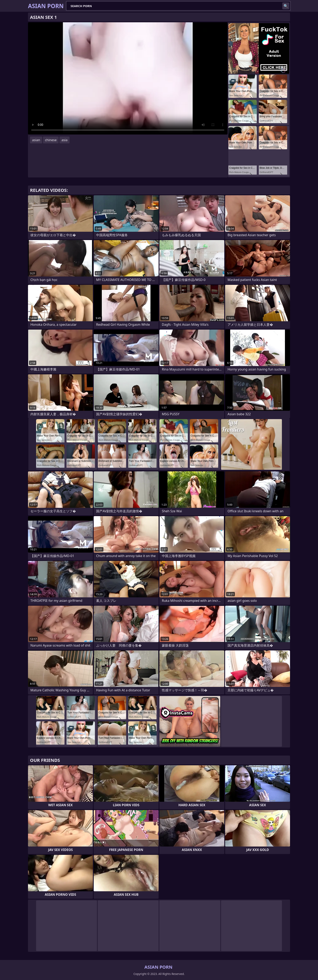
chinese (51, 140)
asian (36, 140)
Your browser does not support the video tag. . (128, 78)
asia (64, 140)
